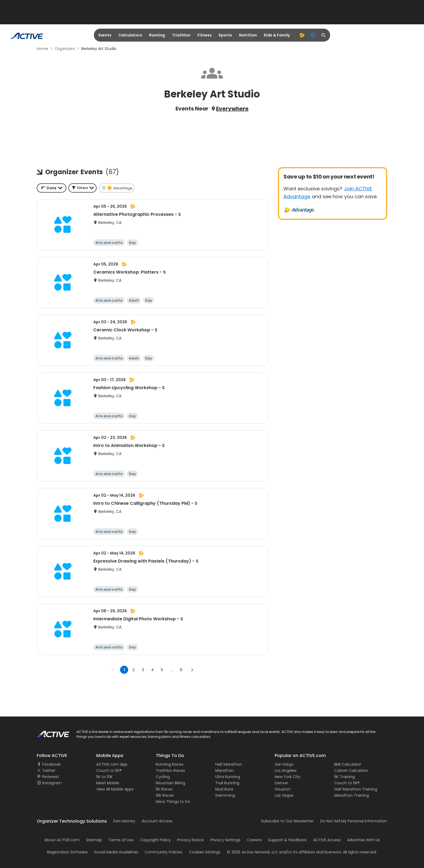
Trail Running (227, 783)
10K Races (165, 795)
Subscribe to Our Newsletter (287, 821)
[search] (324, 35)
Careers (254, 840)
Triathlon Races (170, 771)
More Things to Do (173, 802)
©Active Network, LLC (252, 852)
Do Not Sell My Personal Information (354, 821)
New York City (288, 777)
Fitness (205, 35)
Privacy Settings (225, 840)
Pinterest (51, 777)
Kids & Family (277, 35)
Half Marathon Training (356, 789)
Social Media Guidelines (116, 852)
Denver (281, 783)
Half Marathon (229, 764)
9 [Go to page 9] (181, 670)
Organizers (65, 49)
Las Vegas (284, 795)
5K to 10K (104, 777)
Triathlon (181, 35)
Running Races (170, 764)
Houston (283, 789)
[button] (82, 188)
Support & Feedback (287, 840)
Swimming (225, 795)
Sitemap (94, 840)
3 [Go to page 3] (143, 670)
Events (105, 35)
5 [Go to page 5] (162, 670)
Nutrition (248, 35)
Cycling (163, 777)
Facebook (51, 764)
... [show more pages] (172, 670)
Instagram (52, 783)
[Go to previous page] (113, 670)
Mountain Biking (170, 783)
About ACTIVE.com (62, 840)
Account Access (157, 821)
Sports (225, 35)
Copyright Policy (155, 840)
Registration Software (67, 852)
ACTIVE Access (327, 840)
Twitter (49, 771)
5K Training (345, 777)
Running (157, 35)
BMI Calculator (348, 764)
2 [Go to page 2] (134, 670)
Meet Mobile (108, 783)
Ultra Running (228, 777)
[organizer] (313, 35)
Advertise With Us (364, 840)
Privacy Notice (191, 840)
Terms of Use (121, 840)
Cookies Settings (205, 852)
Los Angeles (286, 771)
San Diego (284, 764)
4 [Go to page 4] (153, 670)
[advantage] (302, 35)
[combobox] (52, 188)
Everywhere (232, 109)
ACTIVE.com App (112, 764)
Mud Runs (224, 789)
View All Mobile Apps (115, 789)
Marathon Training (352, 795)
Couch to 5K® (109, 771)
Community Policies (164, 852)
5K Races (164, 789)
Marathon (224, 771)
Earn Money (124, 821)
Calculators (130, 35)
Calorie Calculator (351, 771)
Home (42, 49)
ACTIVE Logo (48, 732)
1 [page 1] (124, 670)
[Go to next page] (192, 670)
